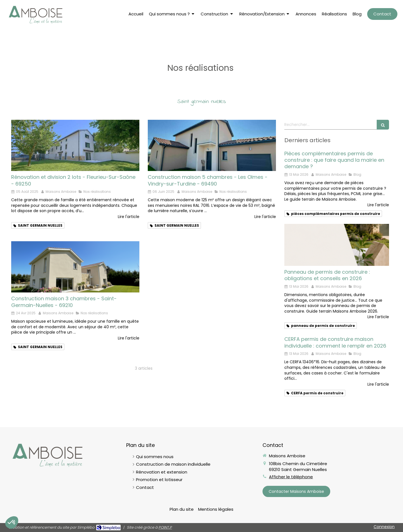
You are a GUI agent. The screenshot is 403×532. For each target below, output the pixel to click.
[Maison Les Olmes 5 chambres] (212, 145)
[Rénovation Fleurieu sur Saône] (75, 145)
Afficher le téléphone (291, 477)
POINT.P (165, 527)
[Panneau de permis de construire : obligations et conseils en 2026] (337, 245)
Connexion (384, 527)
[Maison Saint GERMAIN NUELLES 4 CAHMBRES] (75, 267)
